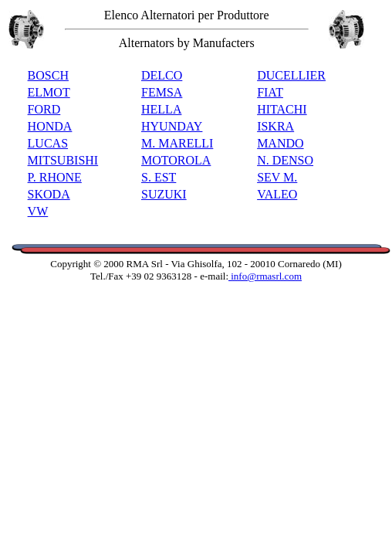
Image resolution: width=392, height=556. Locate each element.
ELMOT (49, 92)
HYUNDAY (172, 126)
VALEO (277, 194)
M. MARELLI (177, 143)
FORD (44, 109)
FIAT (270, 92)
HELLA (161, 109)
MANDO (280, 143)
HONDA (50, 126)
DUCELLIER (291, 75)
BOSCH (48, 75)
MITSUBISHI (63, 160)
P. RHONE (55, 177)
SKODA (49, 194)
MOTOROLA (176, 160)
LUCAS (48, 143)
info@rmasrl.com (265, 276)
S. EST (159, 177)
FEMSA (162, 92)
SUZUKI (164, 194)
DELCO (162, 75)
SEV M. (277, 177)
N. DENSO (285, 160)
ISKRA (275, 126)
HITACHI (282, 109)
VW (38, 211)
